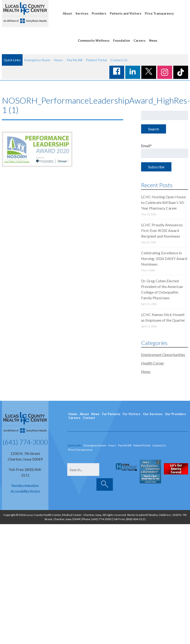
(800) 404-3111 (136, 519)
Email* (165, 151)
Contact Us (119, 60)
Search (154, 129)
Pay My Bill (75, 60)
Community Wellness (94, 41)
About (67, 13)
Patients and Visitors (126, 13)
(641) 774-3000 (25, 442)
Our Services (153, 414)
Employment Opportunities (163, 354)
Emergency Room (37, 60)
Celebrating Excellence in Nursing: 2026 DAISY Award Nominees (164, 258)
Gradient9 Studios (147, 515)
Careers (140, 41)
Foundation (122, 41)
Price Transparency (159, 13)
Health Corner (153, 363)
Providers (99, 13)
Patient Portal (96, 60)
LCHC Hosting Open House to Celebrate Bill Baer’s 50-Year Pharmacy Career (163, 202)
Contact (89, 418)
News (153, 41)
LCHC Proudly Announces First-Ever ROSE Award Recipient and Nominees (162, 230)
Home (73, 414)
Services (82, 13)
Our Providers (175, 414)
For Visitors (132, 414)
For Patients (111, 414)
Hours (58, 60)
